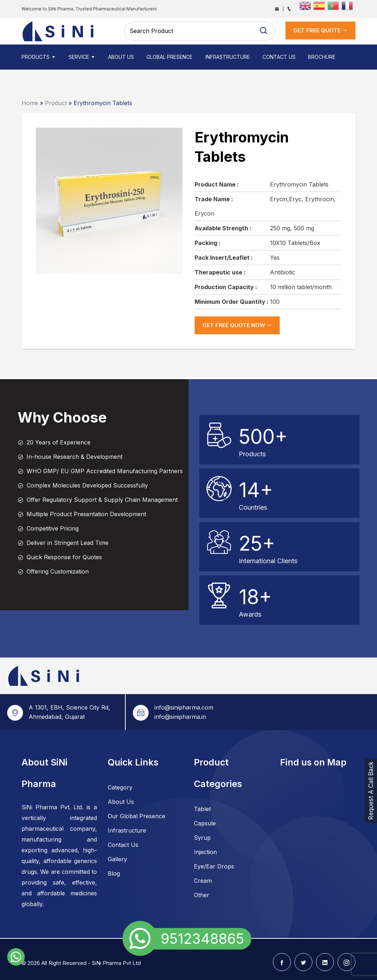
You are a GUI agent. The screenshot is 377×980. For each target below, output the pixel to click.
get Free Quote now (237, 325)
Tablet (202, 809)
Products (39, 57)
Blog (114, 873)
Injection (205, 852)
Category (120, 787)
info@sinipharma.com (184, 707)
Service (82, 57)
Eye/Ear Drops (214, 866)
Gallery (117, 859)
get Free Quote (320, 30)
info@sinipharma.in (180, 717)
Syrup (202, 838)
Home (30, 103)
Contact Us (279, 57)
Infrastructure (227, 57)
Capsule (205, 823)
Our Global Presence (136, 816)
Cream (203, 881)
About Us (121, 57)
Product (56, 103)
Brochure (321, 57)
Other (202, 895)
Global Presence (169, 57)
